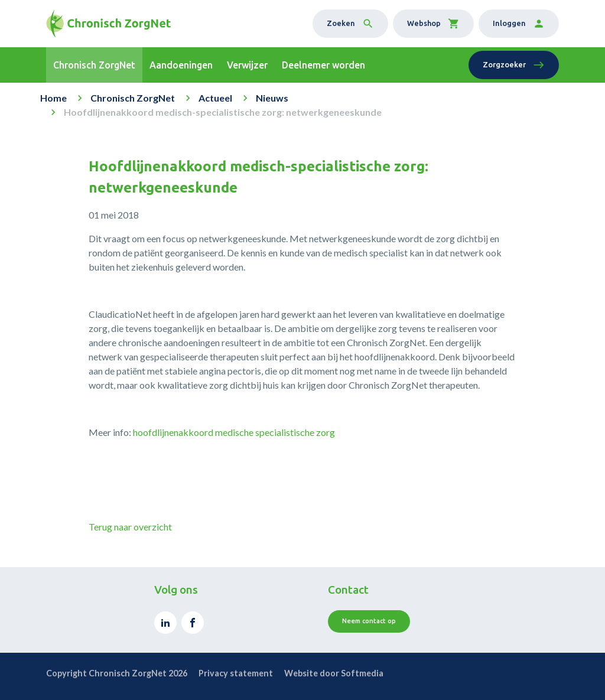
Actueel (215, 98)
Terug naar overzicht (130, 527)
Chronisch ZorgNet (133, 98)
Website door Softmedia (334, 673)
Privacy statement (236, 673)
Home (53, 98)
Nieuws (272, 98)
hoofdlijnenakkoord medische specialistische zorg (234, 432)
